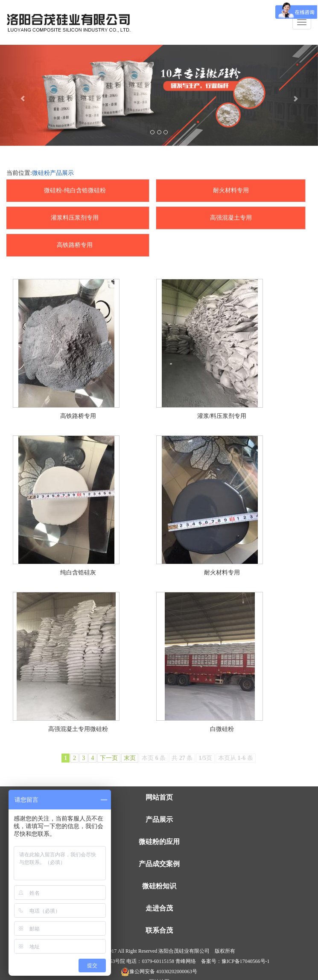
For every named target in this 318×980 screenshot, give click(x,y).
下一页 (109, 758)
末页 (130, 758)
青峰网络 (186, 961)
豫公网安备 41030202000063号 (159, 971)
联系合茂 (159, 930)
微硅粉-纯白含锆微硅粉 (75, 190)
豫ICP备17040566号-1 (246, 961)
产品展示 (159, 819)
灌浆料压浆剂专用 (75, 218)
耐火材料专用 (231, 190)
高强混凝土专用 (231, 218)
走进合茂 (159, 908)
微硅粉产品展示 (53, 173)
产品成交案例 (159, 864)
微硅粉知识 (159, 886)
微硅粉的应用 (159, 842)
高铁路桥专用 (75, 245)
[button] (24, 95)
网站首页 (159, 797)
